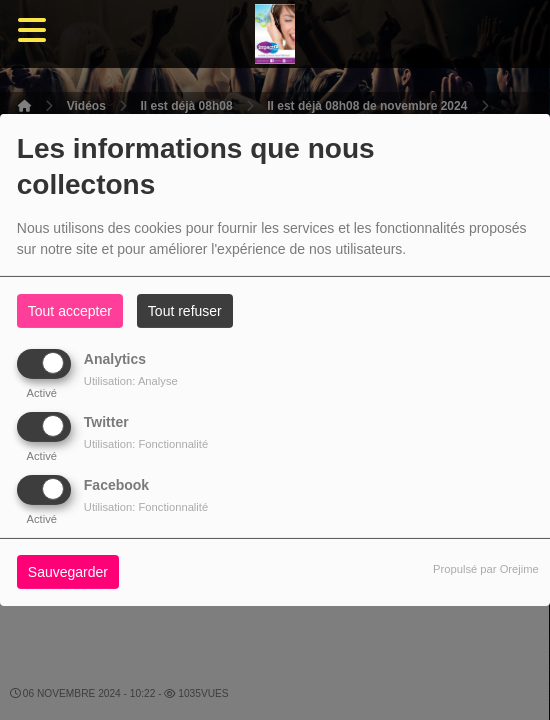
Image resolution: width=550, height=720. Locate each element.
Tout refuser (185, 311)
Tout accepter (70, 311)
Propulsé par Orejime (486, 569)
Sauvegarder (68, 572)
